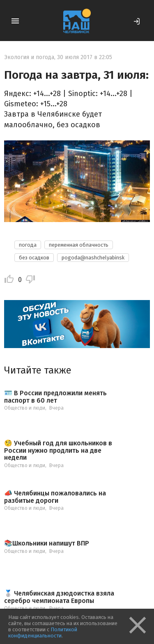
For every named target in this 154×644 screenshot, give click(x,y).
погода (28, 245)
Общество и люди (25, 408)
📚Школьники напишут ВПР (47, 543)
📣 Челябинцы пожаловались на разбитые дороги (55, 497)
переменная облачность (79, 245)
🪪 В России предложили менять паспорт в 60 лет (55, 397)
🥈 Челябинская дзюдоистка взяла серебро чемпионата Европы (59, 597)
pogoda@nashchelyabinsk (93, 258)
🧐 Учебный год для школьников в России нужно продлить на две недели (58, 450)
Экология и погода (29, 57)
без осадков (34, 258)
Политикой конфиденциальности (43, 633)
